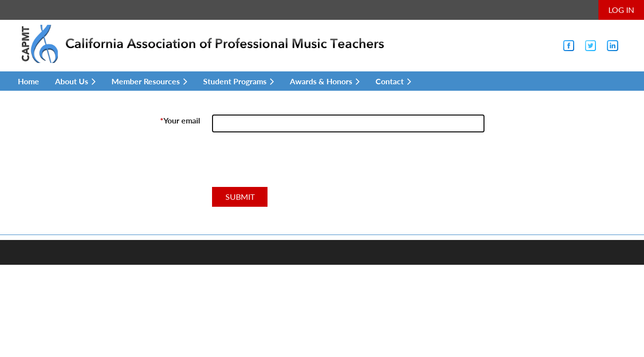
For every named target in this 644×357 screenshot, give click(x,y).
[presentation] (287, 164)
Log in (621, 10)
